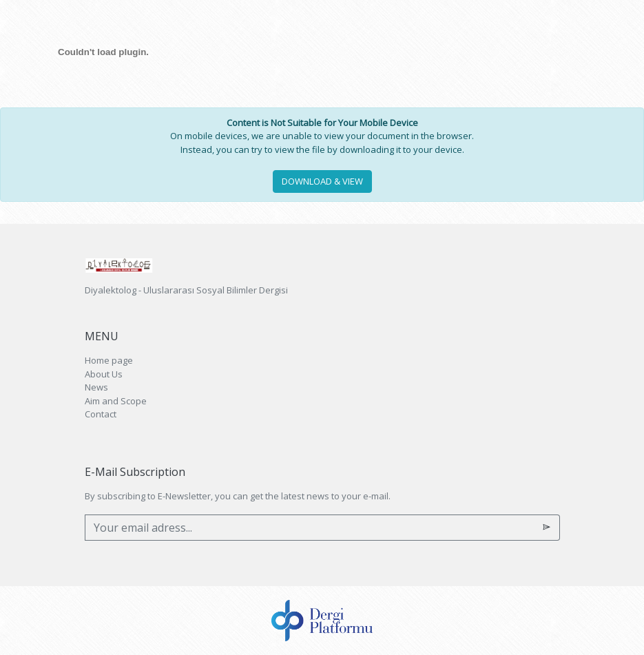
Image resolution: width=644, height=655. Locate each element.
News (96, 387)
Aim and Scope (116, 401)
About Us (104, 374)
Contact (101, 414)
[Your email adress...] (310, 528)
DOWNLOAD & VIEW (322, 181)
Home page (109, 360)
